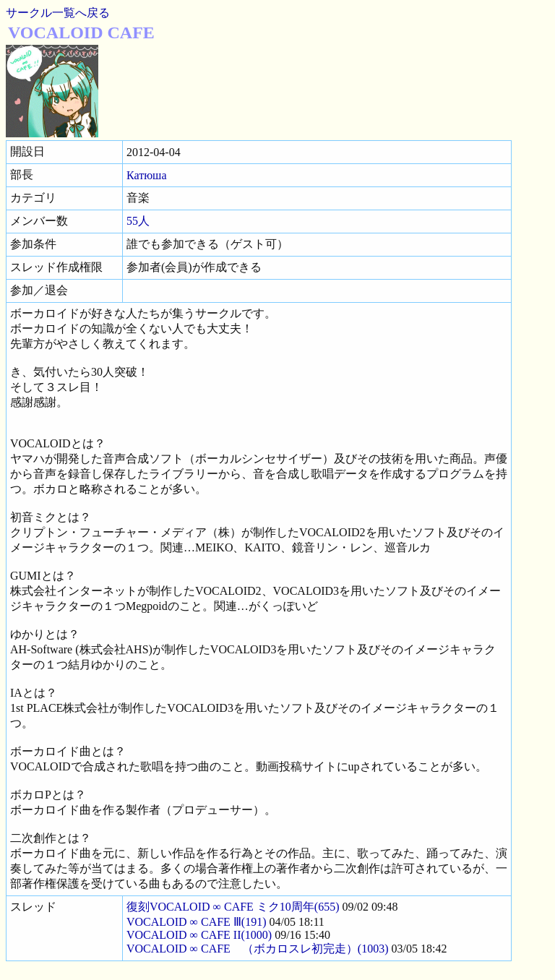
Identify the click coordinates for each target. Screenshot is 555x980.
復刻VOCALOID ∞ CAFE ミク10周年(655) (233, 907)
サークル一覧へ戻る (58, 13)
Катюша (147, 175)
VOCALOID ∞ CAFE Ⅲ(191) (197, 922)
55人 (138, 221)
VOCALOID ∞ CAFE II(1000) (199, 935)
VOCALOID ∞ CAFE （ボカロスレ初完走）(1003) (258, 949)
